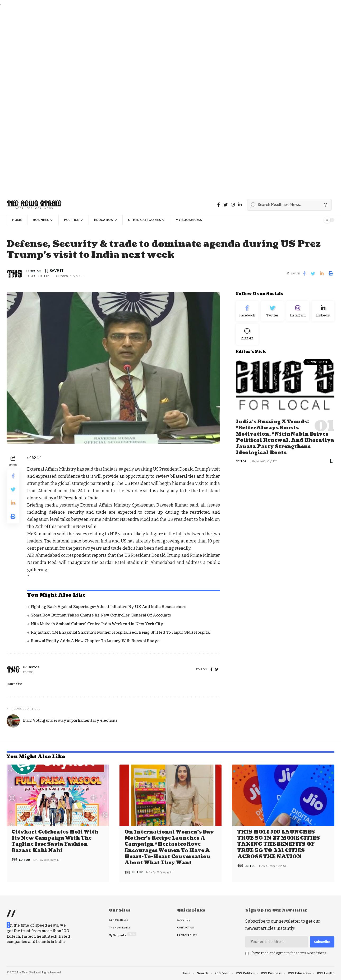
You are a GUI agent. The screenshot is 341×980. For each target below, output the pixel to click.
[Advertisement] (159, 101)
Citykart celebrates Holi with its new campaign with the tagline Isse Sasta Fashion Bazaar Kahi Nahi (55, 841)
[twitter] (217, 670)
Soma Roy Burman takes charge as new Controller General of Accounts (101, 615)
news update (318, 362)
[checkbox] (247, 954)
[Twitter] (225, 205)
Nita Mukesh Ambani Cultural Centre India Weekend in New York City (97, 624)
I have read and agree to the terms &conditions (288, 953)
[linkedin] (240, 205)
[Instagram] (298, 311)
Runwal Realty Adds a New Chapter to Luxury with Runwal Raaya (95, 641)
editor (36, 271)
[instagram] (233, 205)
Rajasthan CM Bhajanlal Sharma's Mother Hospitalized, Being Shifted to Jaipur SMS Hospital (121, 632)
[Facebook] (219, 205)
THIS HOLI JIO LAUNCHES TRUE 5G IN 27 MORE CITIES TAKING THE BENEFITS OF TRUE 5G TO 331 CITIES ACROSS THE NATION (279, 845)
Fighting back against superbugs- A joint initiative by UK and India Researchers (109, 607)
